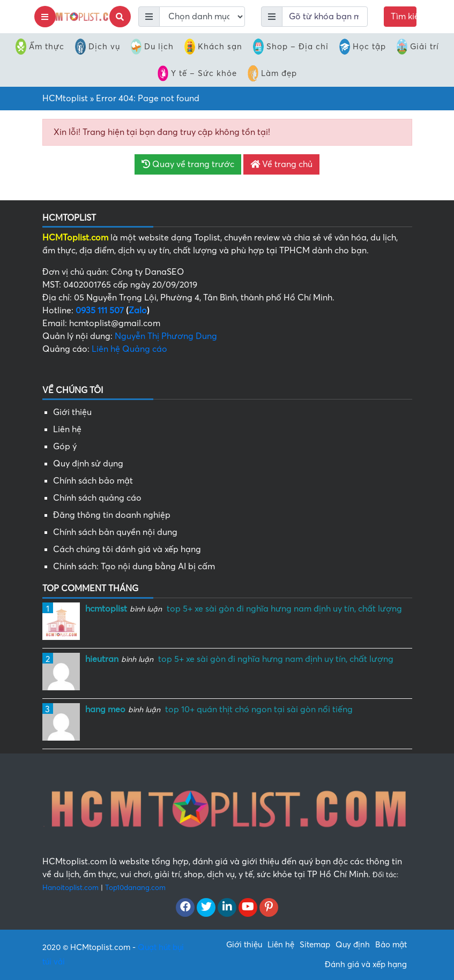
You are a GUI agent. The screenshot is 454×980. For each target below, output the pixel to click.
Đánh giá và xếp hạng (366, 964)
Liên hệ (67, 429)
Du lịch (152, 47)
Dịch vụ (98, 47)
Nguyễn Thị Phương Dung (166, 336)
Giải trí (418, 47)
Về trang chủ (281, 164)
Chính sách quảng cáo (97, 498)
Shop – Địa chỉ (291, 47)
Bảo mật (391, 945)
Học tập (363, 47)
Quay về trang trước (188, 164)
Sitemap (315, 945)
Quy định (353, 945)
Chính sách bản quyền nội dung (115, 532)
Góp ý (65, 447)
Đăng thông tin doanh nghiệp (112, 515)
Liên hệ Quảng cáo (129, 349)
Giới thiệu (72, 412)
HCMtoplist (65, 99)
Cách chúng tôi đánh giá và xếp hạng (127, 549)
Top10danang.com (135, 888)
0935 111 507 (100, 311)
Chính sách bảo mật (93, 481)
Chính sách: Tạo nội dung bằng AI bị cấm (134, 567)
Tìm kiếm (404, 17)
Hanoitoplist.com (70, 888)
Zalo (138, 311)
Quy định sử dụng (88, 464)
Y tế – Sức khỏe (197, 73)
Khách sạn (213, 47)
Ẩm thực (40, 47)
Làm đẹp (272, 73)
